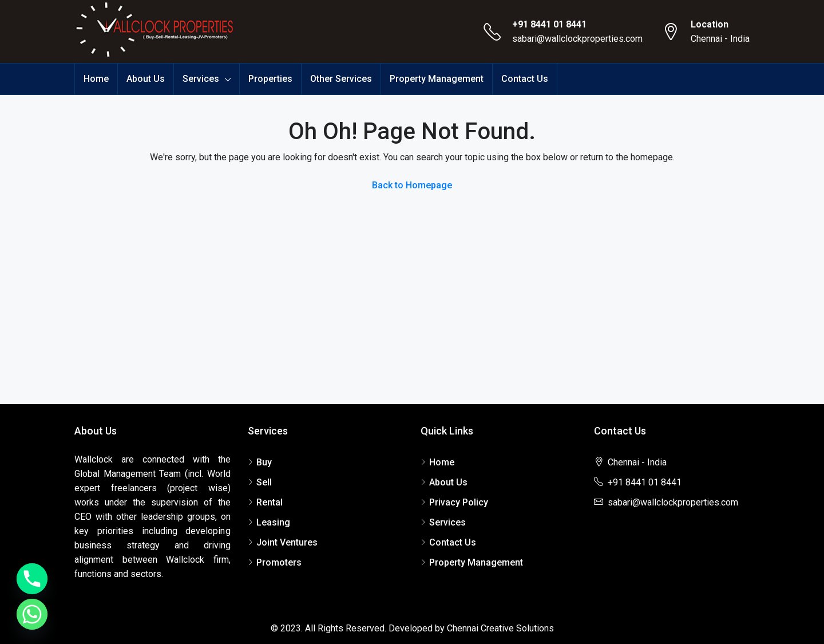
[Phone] (32, 579)
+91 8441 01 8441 (549, 24)
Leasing (273, 522)
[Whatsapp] (32, 614)
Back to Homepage (412, 185)
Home (96, 79)
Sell (264, 482)
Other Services (341, 79)
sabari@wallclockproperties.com (577, 39)
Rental (270, 502)
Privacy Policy (459, 502)
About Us (146, 79)
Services (201, 79)
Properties (270, 79)
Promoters (279, 562)
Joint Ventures (287, 542)
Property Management (437, 79)
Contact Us (525, 79)
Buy (264, 462)
